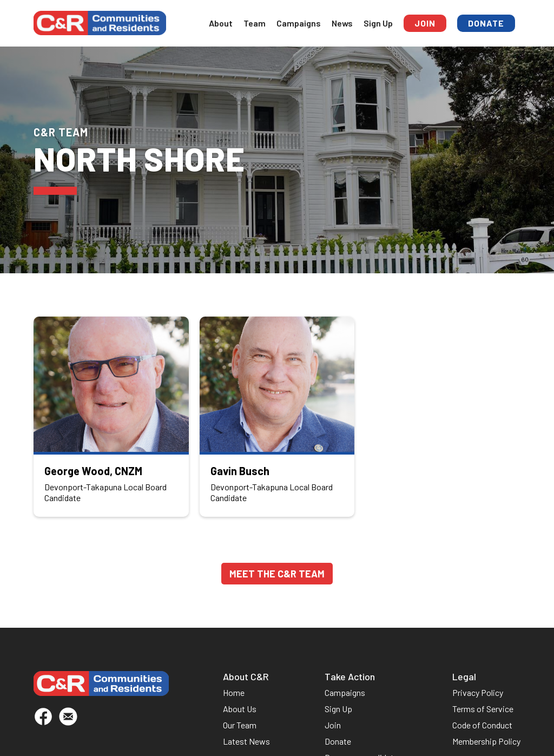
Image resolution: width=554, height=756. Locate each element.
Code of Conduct (482, 725)
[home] (100, 23)
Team (255, 23)
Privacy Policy (478, 692)
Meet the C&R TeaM (277, 574)
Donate (486, 23)
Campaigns (299, 23)
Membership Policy (486, 741)
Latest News (246, 741)
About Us (240, 709)
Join (425, 23)
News (342, 23)
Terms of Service (483, 709)
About (221, 23)
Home (234, 692)
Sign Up (378, 23)
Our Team (240, 725)
